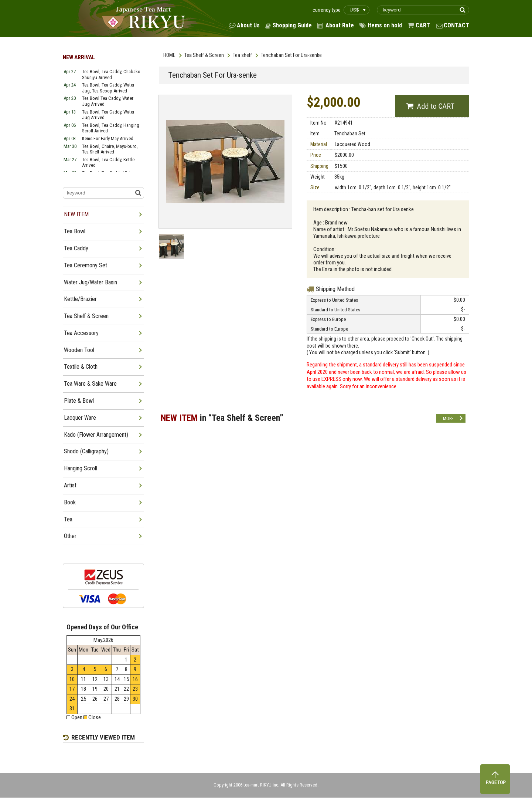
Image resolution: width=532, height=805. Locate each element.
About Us (248, 25)
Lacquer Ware (80, 418)
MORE (448, 419)
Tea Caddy (76, 248)
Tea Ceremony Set (86, 265)
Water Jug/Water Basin (91, 282)
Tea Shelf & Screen (204, 55)
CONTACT (456, 25)
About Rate (340, 25)
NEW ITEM (76, 214)
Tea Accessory (81, 333)
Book (70, 502)
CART (423, 25)
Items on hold (385, 25)
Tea (68, 519)
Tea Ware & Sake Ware (90, 384)
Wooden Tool (79, 350)
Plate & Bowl (79, 401)
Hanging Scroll (81, 468)
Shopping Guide (292, 25)
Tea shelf (242, 55)
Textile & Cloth (81, 367)
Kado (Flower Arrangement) (96, 435)
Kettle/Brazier (80, 299)
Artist (70, 485)
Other (70, 536)
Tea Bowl (75, 231)
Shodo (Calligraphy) (86, 451)
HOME (169, 55)
